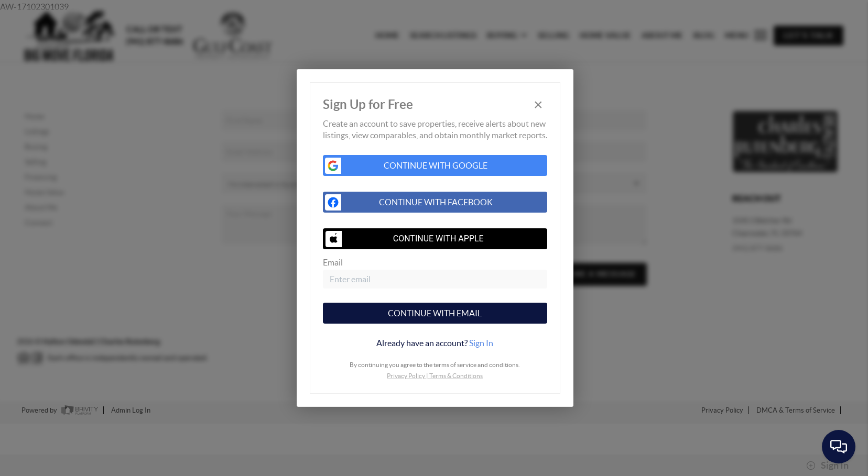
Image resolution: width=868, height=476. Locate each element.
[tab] (435, 343)
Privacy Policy (406, 376)
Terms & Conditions (456, 376)
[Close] (538, 105)
